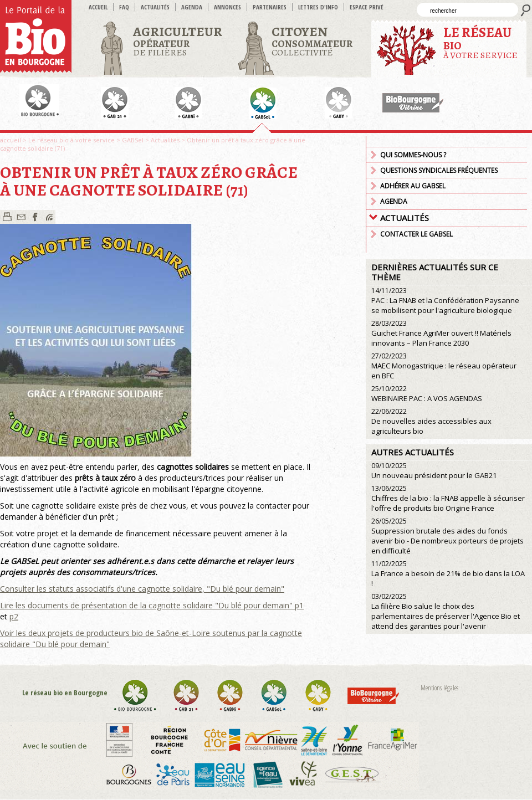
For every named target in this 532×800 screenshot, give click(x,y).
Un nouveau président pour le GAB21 (434, 471)
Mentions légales (439, 688)
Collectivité (312, 41)
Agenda (192, 7)
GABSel (133, 140)
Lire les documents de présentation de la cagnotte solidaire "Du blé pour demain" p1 (152, 605)
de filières (178, 41)
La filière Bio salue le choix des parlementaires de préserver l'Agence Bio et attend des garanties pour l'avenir (446, 611)
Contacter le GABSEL (416, 234)
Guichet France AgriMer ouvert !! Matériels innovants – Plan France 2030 (441, 333)
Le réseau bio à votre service (71, 140)
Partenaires (270, 7)
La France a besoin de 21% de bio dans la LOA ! (448, 574)
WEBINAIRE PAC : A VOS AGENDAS (427, 394)
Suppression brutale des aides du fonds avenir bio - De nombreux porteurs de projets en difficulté (447, 536)
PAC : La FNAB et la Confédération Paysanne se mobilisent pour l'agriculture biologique (445, 301)
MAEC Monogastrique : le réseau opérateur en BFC (444, 366)
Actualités (155, 7)
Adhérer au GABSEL (413, 186)
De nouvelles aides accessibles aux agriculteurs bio (431, 421)
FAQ (124, 7)
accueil (98, 7)
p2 (14, 616)
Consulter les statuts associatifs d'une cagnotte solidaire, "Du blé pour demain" (142, 589)
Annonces (227, 7)
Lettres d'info (318, 7)
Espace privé (367, 7)
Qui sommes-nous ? (413, 155)
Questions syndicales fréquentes (439, 170)
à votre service (480, 42)
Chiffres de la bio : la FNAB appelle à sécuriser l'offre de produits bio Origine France (448, 498)
